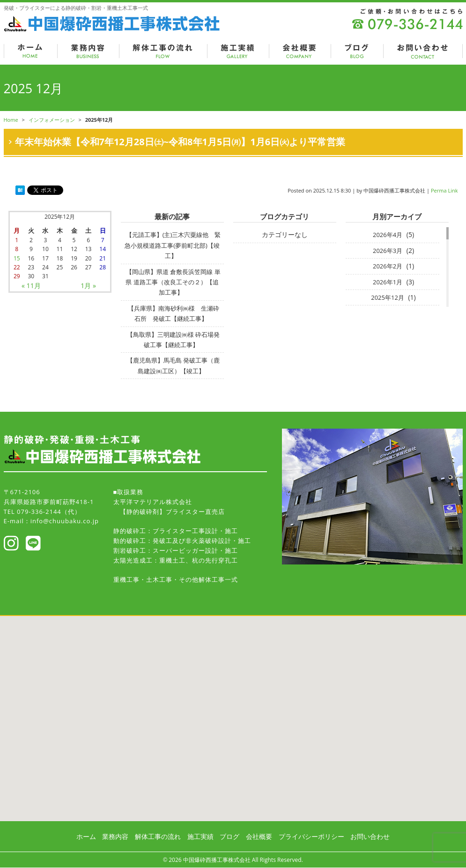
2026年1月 (388, 282)
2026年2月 (388, 266)
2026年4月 (388, 235)
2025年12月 (388, 297)
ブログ (229, 836)
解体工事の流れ (158, 836)
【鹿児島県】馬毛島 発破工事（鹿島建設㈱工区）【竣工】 (173, 365)
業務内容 (115, 836)
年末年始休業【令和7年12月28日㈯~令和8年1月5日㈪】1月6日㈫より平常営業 (180, 142)
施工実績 (200, 836)
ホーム (86, 836)
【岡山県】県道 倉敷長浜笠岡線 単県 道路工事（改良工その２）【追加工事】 (173, 282)
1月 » (88, 286)
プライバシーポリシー (311, 836)
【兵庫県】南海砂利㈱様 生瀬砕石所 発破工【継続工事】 (174, 313)
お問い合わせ (370, 836)
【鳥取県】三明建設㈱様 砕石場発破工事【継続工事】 (173, 340)
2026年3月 (388, 251)
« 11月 (31, 286)
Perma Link (444, 190)
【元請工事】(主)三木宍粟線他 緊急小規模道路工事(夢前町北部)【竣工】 (173, 245)
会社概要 (259, 836)
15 (17, 258)
